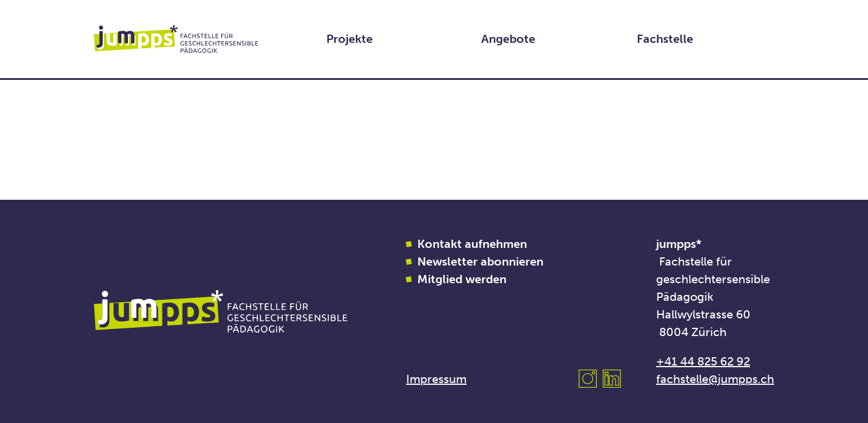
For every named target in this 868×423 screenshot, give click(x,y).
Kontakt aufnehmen (472, 244)
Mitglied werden (462, 279)
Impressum (436, 379)
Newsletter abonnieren (480, 261)
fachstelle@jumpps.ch (715, 379)
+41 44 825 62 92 (703, 361)
